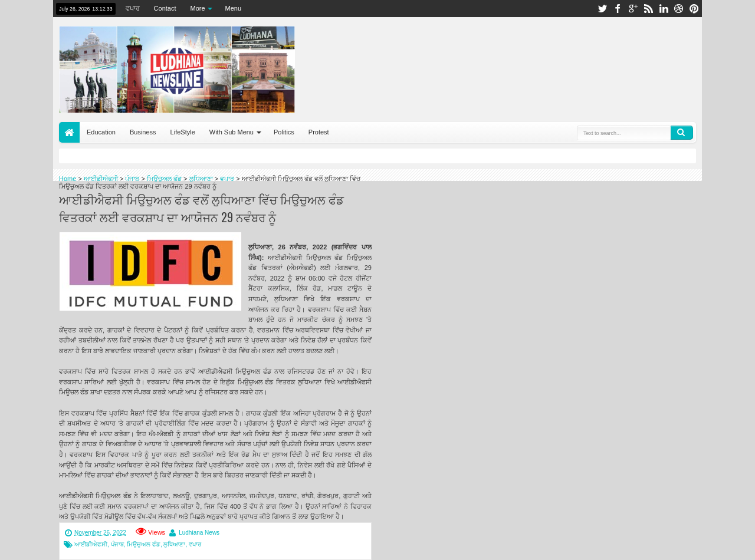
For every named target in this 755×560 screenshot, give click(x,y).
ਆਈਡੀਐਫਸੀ (91, 544)
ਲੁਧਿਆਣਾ (174, 544)
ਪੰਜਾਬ (117, 544)
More (198, 8)
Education (101, 132)
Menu (234, 8)
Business (143, 132)
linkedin (664, 9)
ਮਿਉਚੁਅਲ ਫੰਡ (144, 544)
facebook (618, 9)
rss (648, 9)
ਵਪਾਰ (133, 8)
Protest (319, 132)
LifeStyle (183, 132)
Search (682, 133)
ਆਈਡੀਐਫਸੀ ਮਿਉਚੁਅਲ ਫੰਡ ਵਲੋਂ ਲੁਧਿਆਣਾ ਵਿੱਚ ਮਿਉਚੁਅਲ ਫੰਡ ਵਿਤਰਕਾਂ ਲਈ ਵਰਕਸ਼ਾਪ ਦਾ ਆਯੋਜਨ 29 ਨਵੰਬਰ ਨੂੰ (201, 208)
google (633, 9)
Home (69, 132)
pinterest (694, 9)
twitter (602, 9)
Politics (284, 132)
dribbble (679, 9)
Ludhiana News (199, 533)
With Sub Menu (232, 132)
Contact (165, 8)
